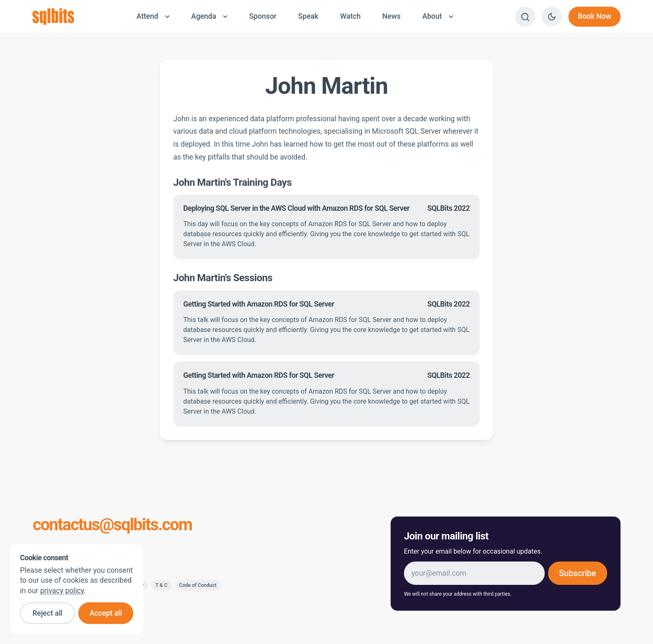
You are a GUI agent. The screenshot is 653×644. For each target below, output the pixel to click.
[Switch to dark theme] (552, 17)
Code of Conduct (198, 585)
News (391, 16)
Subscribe (577, 573)
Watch (350, 16)
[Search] (525, 17)
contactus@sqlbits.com (112, 525)
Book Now (594, 16)
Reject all (47, 613)
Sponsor (263, 16)
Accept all (106, 613)
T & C (161, 585)
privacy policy (62, 591)
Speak (308, 16)
